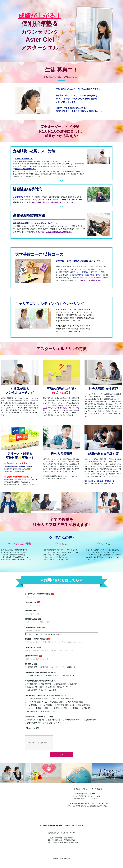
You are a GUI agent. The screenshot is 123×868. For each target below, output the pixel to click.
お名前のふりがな (31, 602)
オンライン (55, 667)
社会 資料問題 (31, 705)
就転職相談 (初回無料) (34, 720)
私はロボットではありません (37, 743)
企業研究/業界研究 (33, 723)
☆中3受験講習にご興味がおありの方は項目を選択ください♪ (45, 695)
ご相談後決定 (69, 667)
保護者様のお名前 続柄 (33, 619)
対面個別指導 (31, 667)
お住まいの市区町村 (31, 656)
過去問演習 (85, 708)
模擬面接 (48, 723)
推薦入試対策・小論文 (34, 687)
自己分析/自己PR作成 (72, 720)
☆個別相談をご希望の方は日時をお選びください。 (42, 672)
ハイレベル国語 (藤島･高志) (36, 702)
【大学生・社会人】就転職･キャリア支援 (39, 717)
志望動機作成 (90, 720)
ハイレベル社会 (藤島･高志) (62, 699)
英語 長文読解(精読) (74, 702)
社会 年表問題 (46, 705)
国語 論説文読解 (83, 705)
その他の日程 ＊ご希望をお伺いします (60, 675)
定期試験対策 (60, 684)
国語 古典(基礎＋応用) (64, 705)
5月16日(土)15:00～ (33, 675)
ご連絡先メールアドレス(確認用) (36, 639)
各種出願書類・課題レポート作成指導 (40, 690)
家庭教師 (44, 667)
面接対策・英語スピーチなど (58, 687)
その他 (58, 723)
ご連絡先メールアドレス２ (34, 647)
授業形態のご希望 (31, 664)
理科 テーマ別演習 (51, 708)
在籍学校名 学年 (30, 611)
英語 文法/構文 (57, 702)
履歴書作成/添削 (53, 720)
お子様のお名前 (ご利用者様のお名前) (37, 594)
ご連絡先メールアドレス (33, 627)
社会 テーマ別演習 (33, 708)
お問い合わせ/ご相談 (32, 728)
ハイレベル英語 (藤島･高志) (36, 699)
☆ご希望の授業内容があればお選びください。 (41, 681)
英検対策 (73, 684)
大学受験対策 (45, 684)
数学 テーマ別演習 (70, 708)
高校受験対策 (31, 684)
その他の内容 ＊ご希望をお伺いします (41, 711)
